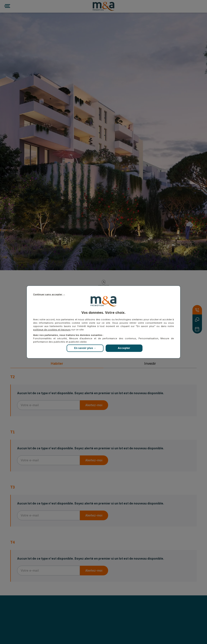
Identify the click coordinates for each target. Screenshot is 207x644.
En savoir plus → (85, 348)
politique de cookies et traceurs (52, 330)
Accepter (124, 348)
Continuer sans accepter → (49, 295)
